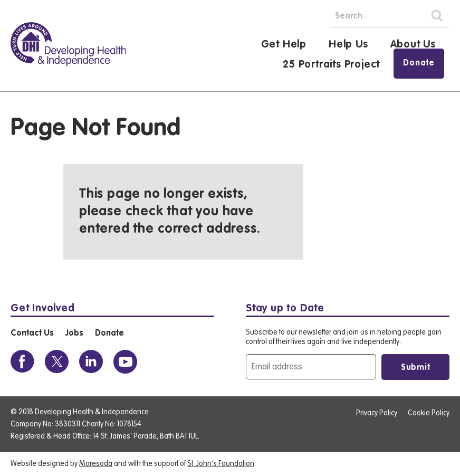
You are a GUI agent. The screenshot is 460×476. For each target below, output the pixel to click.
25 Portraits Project (331, 65)
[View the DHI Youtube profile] (125, 362)
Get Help (284, 45)
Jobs (74, 334)
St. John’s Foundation (221, 464)
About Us (413, 45)
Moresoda (96, 464)
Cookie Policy (429, 413)
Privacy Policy (377, 413)
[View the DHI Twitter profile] (57, 362)
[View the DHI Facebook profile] (22, 362)
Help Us (348, 45)
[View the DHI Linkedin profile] (91, 362)
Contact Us (32, 334)
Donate (419, 63)
